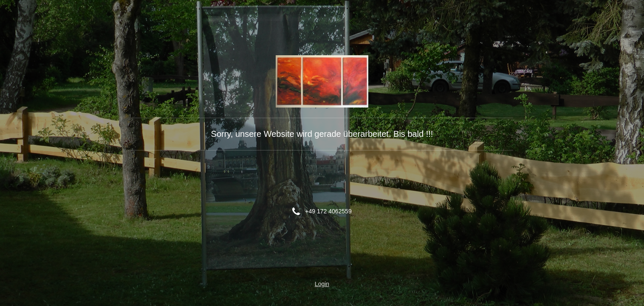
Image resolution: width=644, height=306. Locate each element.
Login (322, 284)
